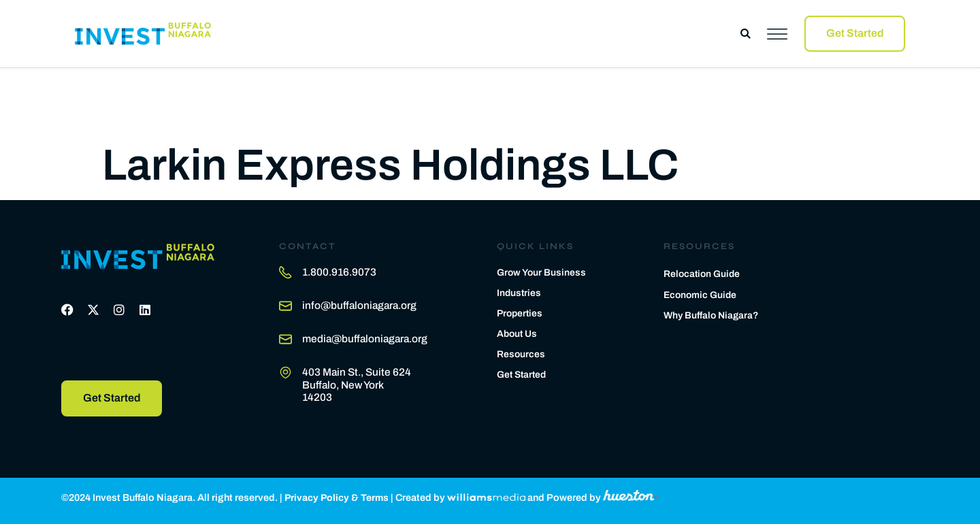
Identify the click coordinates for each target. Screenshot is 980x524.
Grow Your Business (542, 271)
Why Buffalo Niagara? (713, 315)
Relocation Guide (703, 272)
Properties (521, 312)
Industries (520, 291)
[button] (746, 34)
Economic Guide (701, 293)
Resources (521, 353)
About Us (518, 332)
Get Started (523, 373)
